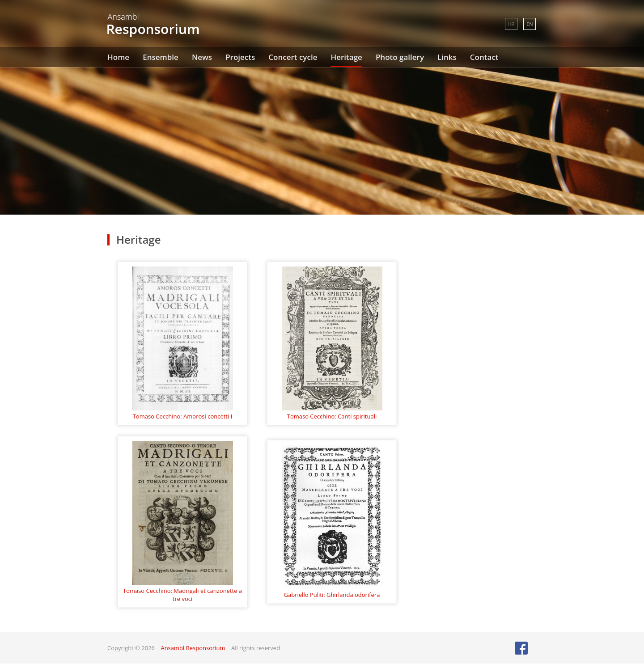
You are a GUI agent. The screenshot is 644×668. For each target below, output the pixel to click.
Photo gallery (400, 57)
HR (511, 24)
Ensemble (161, 57)
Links (447, 57)
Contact (484, 57)
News (202, 57)
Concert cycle (293, 57)
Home (118, 57)
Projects (240, 57)
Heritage (346, 57)
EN (530, 24)
